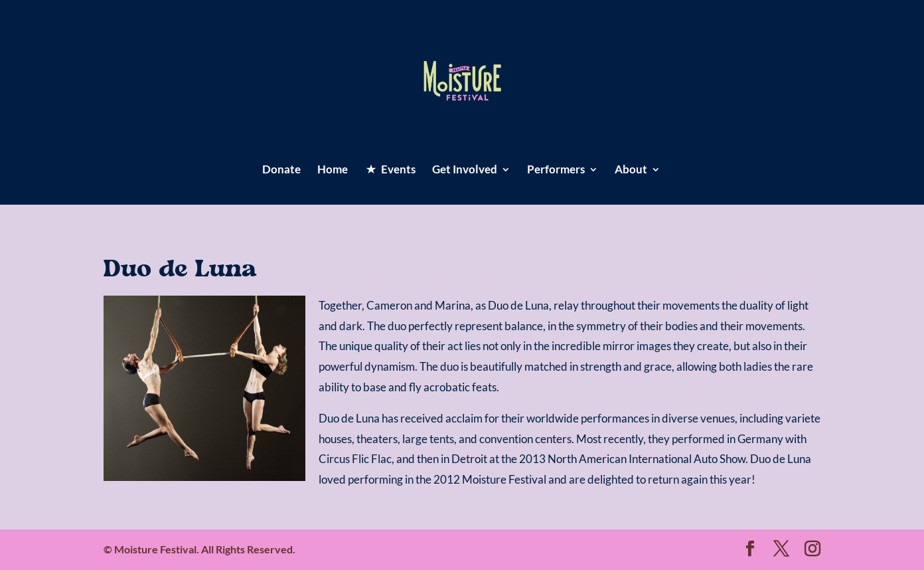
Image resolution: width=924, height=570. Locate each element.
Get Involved (465, 170)
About (631, 170)
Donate (281, 170)
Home (333, 170)
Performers (556, 170)
